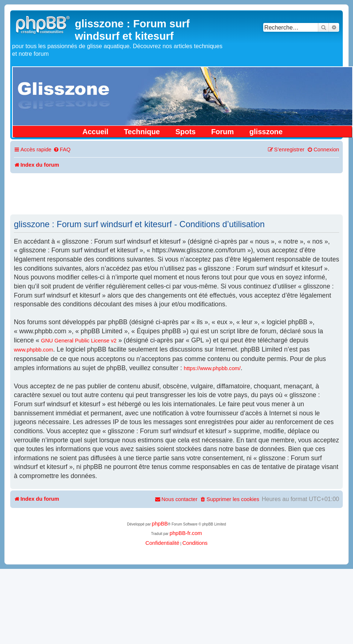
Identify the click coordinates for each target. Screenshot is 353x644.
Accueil (95, 132)
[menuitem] (62, 150)
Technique (142, 132)
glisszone (266, 132)
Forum (222, 132)
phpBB (160, 524)
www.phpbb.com (34, 350)
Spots (185, 132)
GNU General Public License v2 (79, 341)
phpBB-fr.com (186, 533)
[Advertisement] (177, 193)
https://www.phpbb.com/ (212, 368)
